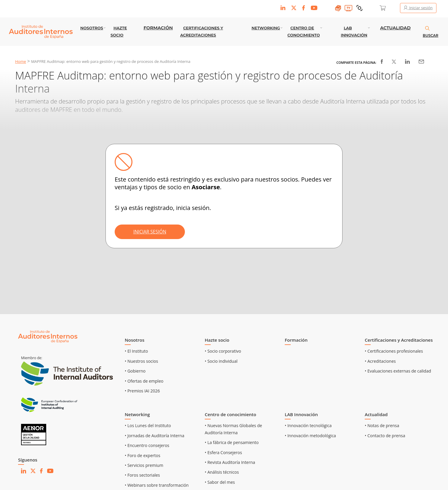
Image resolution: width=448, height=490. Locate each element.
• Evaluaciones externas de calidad (398, 371)
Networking (266, 28)
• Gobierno (135, 371)
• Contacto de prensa (385, 436)
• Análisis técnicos (222, 472)
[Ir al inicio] (48, 336)
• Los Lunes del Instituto (148, 425)
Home (21, 61)
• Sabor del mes (220, 482)
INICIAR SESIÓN (152, 232)
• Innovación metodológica (310, 436)
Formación (158, 28)
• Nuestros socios (141, 361)
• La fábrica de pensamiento (232, 442)
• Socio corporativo (223, 351)
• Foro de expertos (143, 455)
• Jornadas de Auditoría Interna (155, 436)
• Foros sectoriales (142, 475)
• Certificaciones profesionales (394, 351)
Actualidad (395, 28)
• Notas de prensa (382, 425)
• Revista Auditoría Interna (230, 462)
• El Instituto (136, 351)
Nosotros (92, 28)
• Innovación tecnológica (308, 425)
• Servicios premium (144, 465)
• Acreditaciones (380, 361)
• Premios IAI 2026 (142, 391)
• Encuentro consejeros (147, 445)
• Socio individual (221, 361)
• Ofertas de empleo (144, 381)
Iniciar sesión (418, 8)
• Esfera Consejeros (223, 452)
